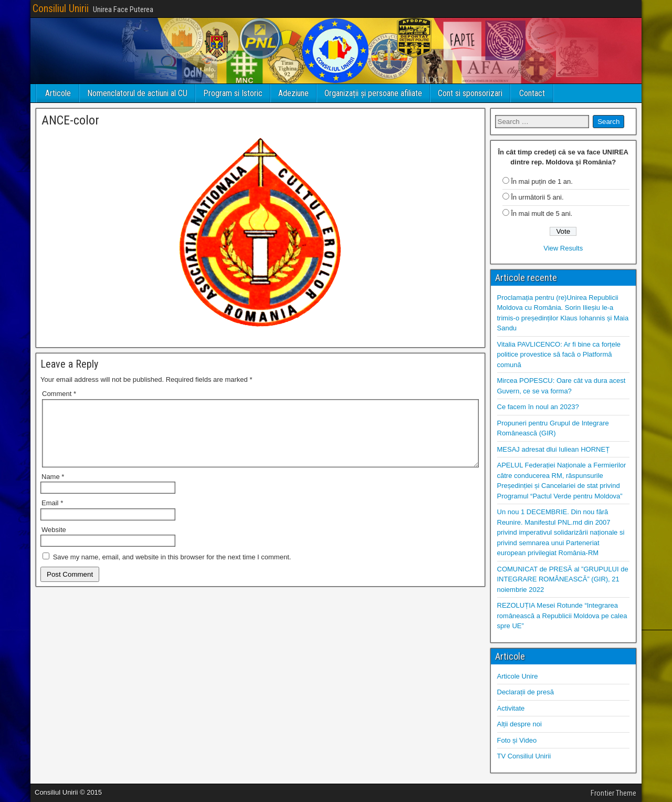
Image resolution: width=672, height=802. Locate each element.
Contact (532, 93)
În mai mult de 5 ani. (542, 213)
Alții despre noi (519, 724)
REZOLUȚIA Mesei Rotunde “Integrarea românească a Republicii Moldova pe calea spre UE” (562, 616)
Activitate (511, 708)
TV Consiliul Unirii (524, 756)
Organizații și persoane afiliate (373, 93)
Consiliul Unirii (61, 8)
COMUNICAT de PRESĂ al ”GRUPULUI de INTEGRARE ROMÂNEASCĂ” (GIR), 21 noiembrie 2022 (563, 579)
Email (52, 515)
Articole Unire (518, 676)
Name (53, 489)
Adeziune (293, 93)
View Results (563, 248)
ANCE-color (70, 120)
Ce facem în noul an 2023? (538, 407)
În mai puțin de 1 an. (542, 181)
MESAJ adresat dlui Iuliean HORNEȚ (554, 449)
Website (54, 542)
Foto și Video (517, 740)
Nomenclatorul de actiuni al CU (137, 93)
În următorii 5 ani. (537, 197)
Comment (59, 394)
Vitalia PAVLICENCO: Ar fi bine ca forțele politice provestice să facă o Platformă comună (559, 355)
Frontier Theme (613, 793)
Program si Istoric (233, 93)
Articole (58, 93)
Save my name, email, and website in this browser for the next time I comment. (172, 570)
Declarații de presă (526, 692)
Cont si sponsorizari (470, 93)
